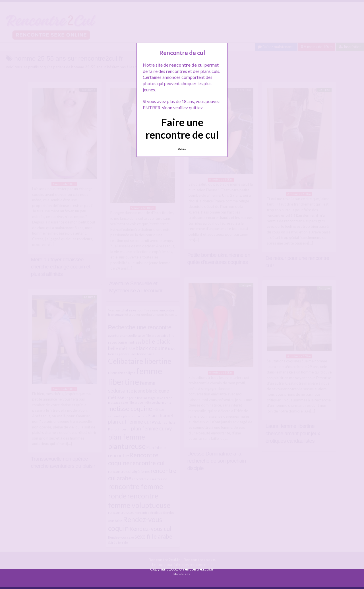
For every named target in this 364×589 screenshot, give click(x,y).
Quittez (182, 149)
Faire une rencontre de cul (182, 128)
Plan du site (182, 574)
